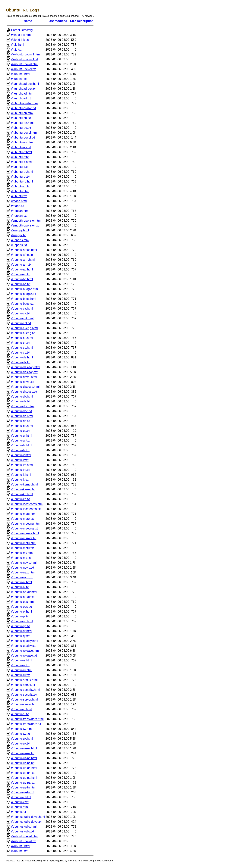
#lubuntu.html (20, 191)
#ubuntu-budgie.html (25, 289)
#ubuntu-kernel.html (24, 484)
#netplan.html (20, 211)
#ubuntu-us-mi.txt (23, 753)
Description (85, 21)
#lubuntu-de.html (22, 123)
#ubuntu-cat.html (22, 318)
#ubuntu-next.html (23, 572)
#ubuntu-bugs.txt (22, 304)
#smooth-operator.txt (25, 225)
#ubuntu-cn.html (22, 338)
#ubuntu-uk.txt (21, 743)
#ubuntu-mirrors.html (25, 533)
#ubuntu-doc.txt (21, 411)
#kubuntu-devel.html (25, 64)
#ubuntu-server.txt (23, 704)
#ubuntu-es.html (22, 426)
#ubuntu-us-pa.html (24, 778)
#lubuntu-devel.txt (23, 137)
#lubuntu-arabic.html (25, 103)
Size (73, 21)
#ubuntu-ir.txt (20, 460)
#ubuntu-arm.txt (22, 265)
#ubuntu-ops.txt (21, 607)
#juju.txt (16, 50)
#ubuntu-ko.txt (21, 499)
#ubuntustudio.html (24, 827)
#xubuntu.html (21, 846)
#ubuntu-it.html (21, 475)
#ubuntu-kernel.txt (23, 489)
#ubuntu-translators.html (27, 719)
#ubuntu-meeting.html (26, 524)
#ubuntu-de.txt (21, 362)
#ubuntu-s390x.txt (23, 685)
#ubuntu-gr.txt (20, 440)
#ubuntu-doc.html (23, 406)
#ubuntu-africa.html (24, 250)
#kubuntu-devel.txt (23, 69)
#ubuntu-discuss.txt (24, 392)
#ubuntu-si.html (21, 709)
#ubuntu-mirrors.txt (24, 538)
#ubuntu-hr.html (22, 445)
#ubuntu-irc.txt (21, 470)
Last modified (57, 21)
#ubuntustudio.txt (23, 831)
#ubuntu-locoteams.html (27, 504)
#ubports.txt (19, 245)
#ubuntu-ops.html (23, 602)
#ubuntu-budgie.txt (24, 294)
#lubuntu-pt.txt (21, 177)
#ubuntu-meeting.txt (24, 528)
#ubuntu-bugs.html (24, 299)
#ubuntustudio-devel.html (28, 817)
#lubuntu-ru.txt (21, 186)
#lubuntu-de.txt (21, 128)
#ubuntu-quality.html (25, 641)
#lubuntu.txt (19, 196)
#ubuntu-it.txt (20, 480)
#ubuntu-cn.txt (21, 343)
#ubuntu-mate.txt (22, 519)
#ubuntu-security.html (25, 690)
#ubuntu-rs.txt (20, 665)
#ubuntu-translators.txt (26, 724)
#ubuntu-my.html (22, 553)
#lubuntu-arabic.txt (24, 108)
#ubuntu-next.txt (22, 577)
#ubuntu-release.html (25, 651)
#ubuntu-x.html (21, 797)
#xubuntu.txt (19, 851)
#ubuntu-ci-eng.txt (23, 333)
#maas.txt (18, 206)
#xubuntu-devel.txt (23, 841)
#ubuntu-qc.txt (21, 626)
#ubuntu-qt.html (22, 631)
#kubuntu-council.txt (24, 59)
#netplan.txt (19, 216)
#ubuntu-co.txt (21, 353)
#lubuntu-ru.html (22, 181)
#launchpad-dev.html (25, 84)
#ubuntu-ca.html (22, 309)
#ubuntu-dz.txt (21, 421)
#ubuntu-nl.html (21, 582)
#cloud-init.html (21, 35)
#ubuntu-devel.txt (23, 382)
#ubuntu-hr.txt (20, 450)
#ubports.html (20, 240)
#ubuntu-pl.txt (20, 616)
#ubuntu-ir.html (21, 455)
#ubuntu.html (20, 807)
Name (28, 21)
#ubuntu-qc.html (22, 621)
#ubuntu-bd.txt (21, 284)
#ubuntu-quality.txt (23, 646)
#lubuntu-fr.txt (20, 157)
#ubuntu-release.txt (24, 656)
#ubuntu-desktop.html (26, 367)
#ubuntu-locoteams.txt (26, 509)
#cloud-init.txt (20, 40)
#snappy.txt (19, 235)
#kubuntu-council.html (26, 54)
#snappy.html (20, 230)
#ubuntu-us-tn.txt (22, 792)
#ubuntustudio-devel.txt (27, 822)
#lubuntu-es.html (22, 142)
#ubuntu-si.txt (20, 714)
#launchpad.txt (21, 98)
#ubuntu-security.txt (24, 695)
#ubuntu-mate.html (24, 514)
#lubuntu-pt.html (22, 172)
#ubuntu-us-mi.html (24, 748)
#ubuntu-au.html (22, 269)
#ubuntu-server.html (24, 699)
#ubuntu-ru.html (22, 670)
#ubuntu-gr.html (22, 436)
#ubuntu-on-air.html (24, 592)
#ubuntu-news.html (24, 563)
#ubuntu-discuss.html (25, 387)
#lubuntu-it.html (21, 162)
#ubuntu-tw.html (22, 729)
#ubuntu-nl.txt (20, 587)
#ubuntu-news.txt (23, 568)
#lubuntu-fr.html (21, 152)
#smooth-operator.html (26, 221)
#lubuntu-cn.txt (21, 118)
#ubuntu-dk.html (22, 397)
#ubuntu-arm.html (23, 260)
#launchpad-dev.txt (24, 89)
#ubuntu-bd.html (22, 279)
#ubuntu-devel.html (24, 377)
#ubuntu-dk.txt (21, 401)
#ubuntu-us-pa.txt (23, 783)
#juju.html (17, 45)
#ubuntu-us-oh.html (24, 768)
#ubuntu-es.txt (21, 431)
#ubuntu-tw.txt (21, 734)
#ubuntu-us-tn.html (24, 787)
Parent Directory (22, 30)
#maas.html (19, 201)
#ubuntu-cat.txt (21, 323)
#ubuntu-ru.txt (20, 675)
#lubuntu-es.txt (21, 147)
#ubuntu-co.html (22, 348)
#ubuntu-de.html (22, 357)
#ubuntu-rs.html (22, 660)
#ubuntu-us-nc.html (24, 758)
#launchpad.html (22, 94)
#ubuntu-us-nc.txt (23, 763)
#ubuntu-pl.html (21, 612)
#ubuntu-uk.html (22, 739)
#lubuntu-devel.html (24, 133)
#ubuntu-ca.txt (21, 313)
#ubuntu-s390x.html (24, 680)
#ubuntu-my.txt (21, 558)
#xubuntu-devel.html (25, 836)
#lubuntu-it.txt (20, 167)
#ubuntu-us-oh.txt (23, 773)
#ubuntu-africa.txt (23, 255)
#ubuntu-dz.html (22, 416)
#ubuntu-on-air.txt (23, 597)
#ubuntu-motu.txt (22, 548)
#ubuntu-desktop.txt (24, 372)
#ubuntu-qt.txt (20, 636)
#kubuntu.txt (19, 79)
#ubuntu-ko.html (22, 494)
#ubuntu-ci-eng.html (24, 328)
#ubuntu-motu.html (24, 543)
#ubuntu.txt (19, 812)
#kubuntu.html (21, 74)
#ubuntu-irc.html (22, 465)
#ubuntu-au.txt (21, 274)
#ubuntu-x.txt (20, 802)
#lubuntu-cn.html (22, 113)
